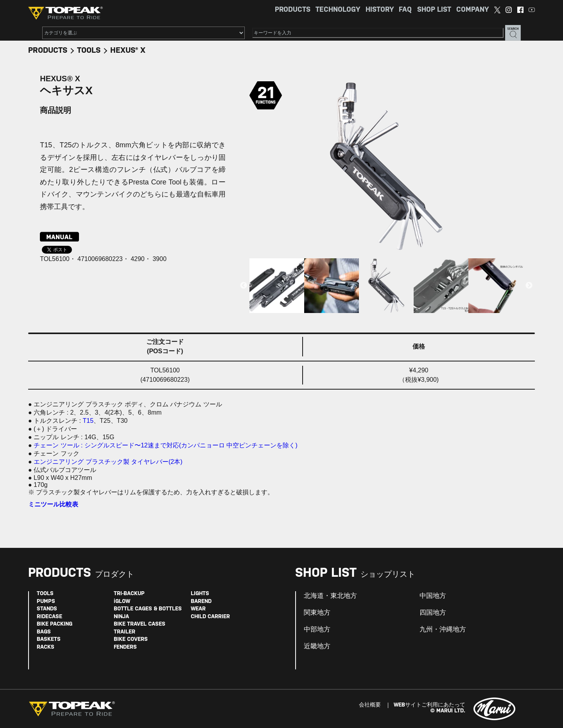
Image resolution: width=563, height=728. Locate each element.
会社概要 (370, 705)
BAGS (44, 632)
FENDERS (125, 647)
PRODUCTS (293, 10)
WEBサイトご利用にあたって (429, 705)
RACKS (46, 647)
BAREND (201, 602)
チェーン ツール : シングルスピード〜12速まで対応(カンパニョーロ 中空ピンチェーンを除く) (166, 445)
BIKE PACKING (55, 624)
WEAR (198, 609)
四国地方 (433, 613)
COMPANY (472, 10)
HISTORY (380, 10)
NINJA (121, 617)
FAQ (405, 10)
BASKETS (49, 639)
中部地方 (317, 630)
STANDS (47, 609)
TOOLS (89, 51)
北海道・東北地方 (330, 596)
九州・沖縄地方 (443, 630)
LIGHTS (200, 594)
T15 (88, 421)
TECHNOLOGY (338, 10)
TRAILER (125, 632)
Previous (244, 286)
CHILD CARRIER (210, 617)
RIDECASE (49, 617)
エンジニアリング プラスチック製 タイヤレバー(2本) (108, 462)
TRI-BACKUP (129, 594)
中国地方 (433, 596)
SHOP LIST (434, 10)
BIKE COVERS (131, 639)
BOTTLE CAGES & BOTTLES (148, 609)
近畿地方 (317, 646)
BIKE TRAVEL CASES (140, 624)
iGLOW (122, 602)
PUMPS (46, 602)
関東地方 (317, 613)
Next (529, 286)
